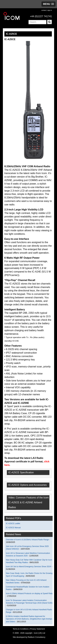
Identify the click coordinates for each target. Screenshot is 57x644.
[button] (48, 4)
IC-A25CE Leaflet (13, 524)
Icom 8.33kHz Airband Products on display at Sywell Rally (29, 593)
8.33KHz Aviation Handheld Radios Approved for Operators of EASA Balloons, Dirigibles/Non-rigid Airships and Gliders (29, 619)
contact (44, 10)
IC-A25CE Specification (21, 472)
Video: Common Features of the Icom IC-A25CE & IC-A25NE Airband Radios (29, 502)
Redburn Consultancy (37, 637)
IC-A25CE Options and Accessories (28, 485)
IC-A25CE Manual (13, 528)
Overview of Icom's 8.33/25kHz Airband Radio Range (27, 540)
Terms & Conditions (21, 629)
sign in (50, 10)
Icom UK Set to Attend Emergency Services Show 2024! (29, 567)
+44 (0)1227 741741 (41, 16)
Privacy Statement (37, 629)
